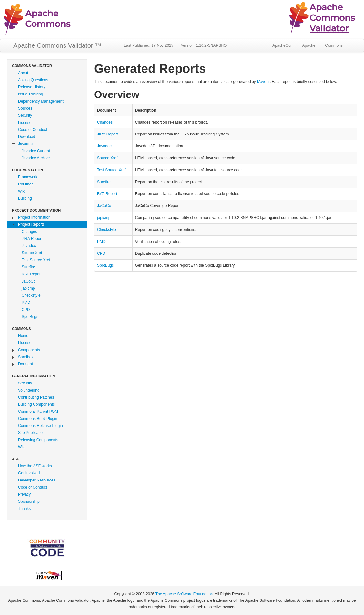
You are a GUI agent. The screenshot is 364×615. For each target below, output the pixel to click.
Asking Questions (33, 80)
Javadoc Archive (36, 158)
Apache (309, 45)
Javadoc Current (36, 151)
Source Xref (32, 253)
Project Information (34, 217)
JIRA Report (32, 239)
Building (25, 198)
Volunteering (29, 390)
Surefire (28, 267)
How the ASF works (35, 466)
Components (29, 350)
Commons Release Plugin (40, 426)
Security (25, 115)
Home (23, 336)
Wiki (22, 191)
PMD (26, 303)
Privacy (24, 494)
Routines (26, 184)
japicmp (28, 288)
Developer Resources (37, 480)
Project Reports (31, 224)
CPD (26, 310)
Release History (32, 87)
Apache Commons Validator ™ (57, 45)
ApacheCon (283, 45)
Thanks (24, 509)
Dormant (25, 364)
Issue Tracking (30, 94)
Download (27, 137)
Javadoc (25, 144)
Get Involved (29, 473)
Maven (263, 82)
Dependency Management (41, 101)
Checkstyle (31, 295)
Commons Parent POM (38, 412)
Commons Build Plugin (38, 419)
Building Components (36, 404)
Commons (334, 45)
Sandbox (26, 357)
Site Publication (31, 433)
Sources (25, 108)
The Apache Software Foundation (184, 594)
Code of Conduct (33, 130)
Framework (28, 177)
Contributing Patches (36, 397)
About (23, 73)
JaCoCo (29, 281)
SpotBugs (30, 317)
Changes (29, 232)
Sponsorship (29, 501)
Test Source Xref (36, 260)
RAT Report (32, 274)
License (25, 123)
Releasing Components (38, 440)
